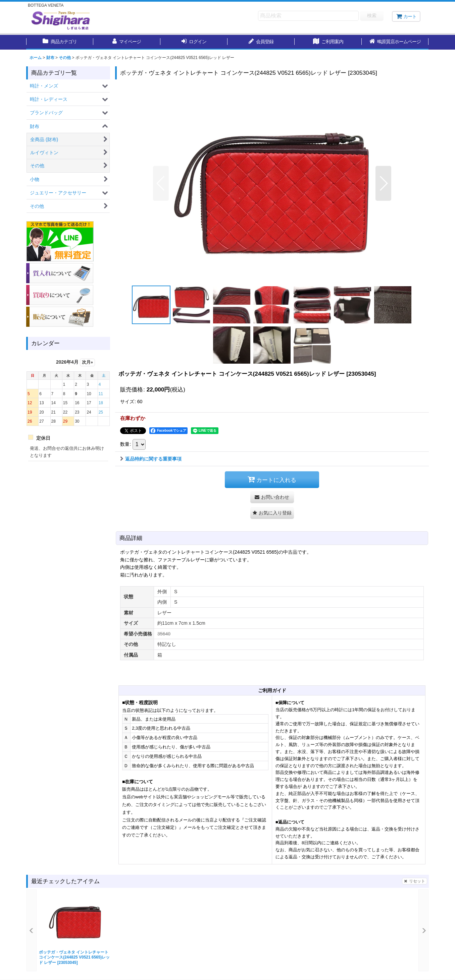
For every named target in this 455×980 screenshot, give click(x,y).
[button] (395, 42)
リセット (415, 881)
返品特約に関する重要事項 (151, 459)
